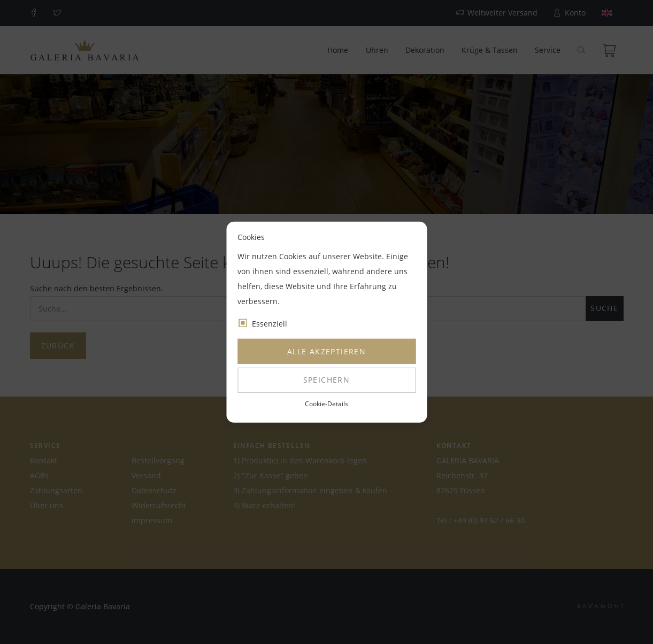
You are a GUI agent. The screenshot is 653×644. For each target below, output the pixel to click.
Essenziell (270, 324)
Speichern (327, 380)
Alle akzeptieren (326, 351)
